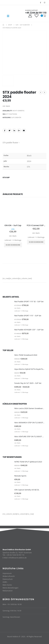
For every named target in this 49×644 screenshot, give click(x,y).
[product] (13, 212)
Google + (19, 131)
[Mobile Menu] (8, 16)
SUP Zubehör (16, 117)
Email (24, 131)
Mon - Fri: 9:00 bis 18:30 (12, 604)
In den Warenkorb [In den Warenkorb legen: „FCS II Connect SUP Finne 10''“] (36, 242)
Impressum (7, 573)
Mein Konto (7, 585)
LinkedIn (14, 131)
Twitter (10, 131)
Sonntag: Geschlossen (11, 617)
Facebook (5, 131)
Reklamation (8, 591)
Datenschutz (8, 579)
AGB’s (5, 582)
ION (13, 229)
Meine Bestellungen (11, 588)
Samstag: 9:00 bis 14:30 (12, 611)
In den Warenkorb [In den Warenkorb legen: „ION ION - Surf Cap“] (13, 245)
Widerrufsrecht (9, 576)
